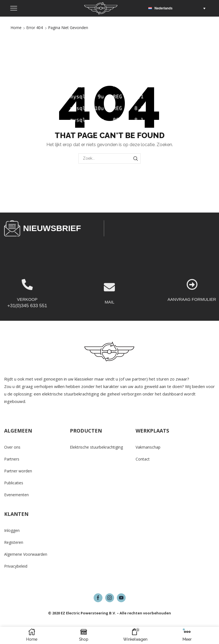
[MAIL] (109, 306)
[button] (178, 8)
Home (16, 28)
